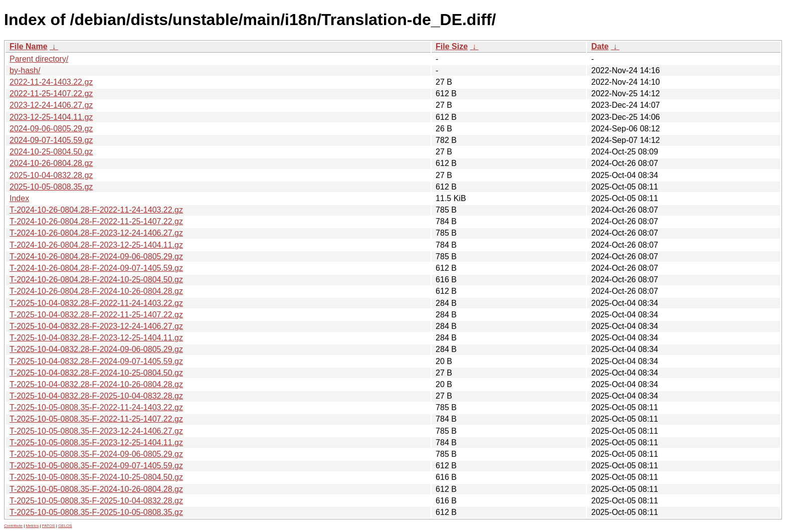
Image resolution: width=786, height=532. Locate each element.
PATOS (49, 526)
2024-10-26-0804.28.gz (51, 163)
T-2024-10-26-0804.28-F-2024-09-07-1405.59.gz (96, 268)
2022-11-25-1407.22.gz (51, 94)
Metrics (32, 526)
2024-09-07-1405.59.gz (51, 140)
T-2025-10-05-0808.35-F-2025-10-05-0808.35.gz (96, 512)
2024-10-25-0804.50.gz (51, 152)
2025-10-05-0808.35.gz (51, 187)
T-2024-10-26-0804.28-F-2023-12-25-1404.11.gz (96, 245)
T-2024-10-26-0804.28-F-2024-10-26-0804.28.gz (96, 291)
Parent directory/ (39, 59)
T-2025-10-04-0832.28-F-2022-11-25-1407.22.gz (96, 315)
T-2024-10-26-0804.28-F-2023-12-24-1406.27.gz (96, 233)
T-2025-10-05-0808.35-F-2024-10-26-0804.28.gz (96, 489)
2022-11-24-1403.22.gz (51, 82)
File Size (452, 46)
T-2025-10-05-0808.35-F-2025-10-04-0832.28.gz (96, 501)
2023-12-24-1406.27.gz (51, 105)
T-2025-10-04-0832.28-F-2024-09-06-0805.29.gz (96, 349)
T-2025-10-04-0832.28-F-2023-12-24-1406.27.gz (96, 326)
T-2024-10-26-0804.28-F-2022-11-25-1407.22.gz (96, 221)
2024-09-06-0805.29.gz (51, 129)
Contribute (13, 526)
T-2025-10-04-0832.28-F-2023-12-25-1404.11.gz (96, 338)
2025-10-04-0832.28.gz (51, 175)
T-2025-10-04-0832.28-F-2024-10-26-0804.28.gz (96, 384)
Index (19, 198)
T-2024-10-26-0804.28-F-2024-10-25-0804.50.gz (96, 280)
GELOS (65, 526)
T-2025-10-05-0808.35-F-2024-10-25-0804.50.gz (96, 477)
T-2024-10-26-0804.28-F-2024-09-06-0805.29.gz (96, 256)
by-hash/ (25, 70)
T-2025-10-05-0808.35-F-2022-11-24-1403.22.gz (96, 407)
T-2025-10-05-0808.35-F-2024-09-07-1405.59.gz (96, 466)
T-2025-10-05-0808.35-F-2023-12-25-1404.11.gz (96, 442)
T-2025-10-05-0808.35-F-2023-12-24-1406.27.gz (96, 431)
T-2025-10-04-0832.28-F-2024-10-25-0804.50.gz (96, 373)
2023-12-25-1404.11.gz (51, 117)
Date (600, 46)
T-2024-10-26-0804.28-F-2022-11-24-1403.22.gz (96, 210)
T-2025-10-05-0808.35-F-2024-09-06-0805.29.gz (96, 454)
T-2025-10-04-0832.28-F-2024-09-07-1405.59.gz (96, 361)
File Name (29, 46)
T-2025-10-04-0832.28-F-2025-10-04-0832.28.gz (96, 396)
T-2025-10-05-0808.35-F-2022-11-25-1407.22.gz (96, 419)
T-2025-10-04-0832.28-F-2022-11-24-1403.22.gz (96, 303)
